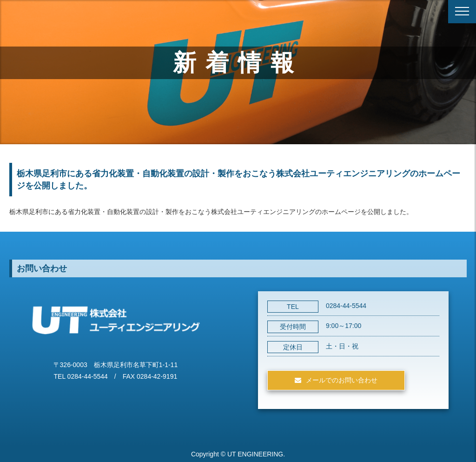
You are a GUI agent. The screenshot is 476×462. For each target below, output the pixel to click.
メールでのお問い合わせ (342, 380)
